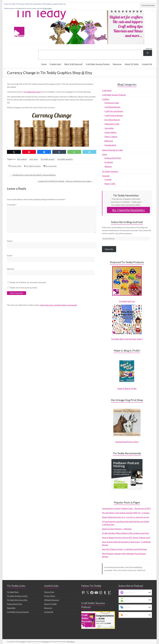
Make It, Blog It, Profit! (127, 388)
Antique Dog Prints (113, 158)
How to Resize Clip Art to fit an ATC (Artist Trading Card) (126, 537)
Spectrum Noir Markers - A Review (117, 529)
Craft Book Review (112, 107)
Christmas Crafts (112, 103)
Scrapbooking (110, 145)
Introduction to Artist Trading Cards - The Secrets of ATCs (127, 508)
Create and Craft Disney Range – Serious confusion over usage (65, 181)
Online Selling (110, 132)
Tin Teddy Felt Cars (127, 301)
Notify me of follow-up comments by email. (28, 282)
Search (149, 49)
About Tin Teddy (132, 64)
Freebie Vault (55, 64)
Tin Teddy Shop (13, 592)
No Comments (51, 166)
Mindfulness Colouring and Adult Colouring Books (33, 175)
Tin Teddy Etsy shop (32, 92)
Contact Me (147, 64)
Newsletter (11, 608)
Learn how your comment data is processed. (58, 305)
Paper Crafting (111, 137)
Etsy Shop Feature (112, 120)
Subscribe (109, 249)
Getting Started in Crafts (112, 150)
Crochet (108, 179)
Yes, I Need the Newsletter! (128, 210)
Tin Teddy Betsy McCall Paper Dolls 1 (127, 339)
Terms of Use (49, 592)
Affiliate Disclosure (52, 600)
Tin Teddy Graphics (33, 166)
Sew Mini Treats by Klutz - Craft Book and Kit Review (124, 549)
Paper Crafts (110, 184)
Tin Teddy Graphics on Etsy (17, 596)
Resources (117, 64)
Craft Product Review (114, 115)
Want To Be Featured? (73, 64)
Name (10, 241)
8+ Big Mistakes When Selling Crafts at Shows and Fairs (126, 533)
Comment (12, 205)
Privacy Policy (50, 596)
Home (44, 64)
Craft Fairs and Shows (114, 111)
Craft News (107, 90)
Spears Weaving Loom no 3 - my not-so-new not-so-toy (126, 517)
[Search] (148, 53)
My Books (109, 162)
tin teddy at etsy (48, 159)
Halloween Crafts (112, 124)
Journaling (109, 128)
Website (11, 269)
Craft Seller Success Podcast (98, 64)
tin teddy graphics (65, 159)
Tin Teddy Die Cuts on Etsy (17, 600)
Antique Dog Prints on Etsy (127, 442)
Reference (109, 141)
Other (105, 154)
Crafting (106, 99)
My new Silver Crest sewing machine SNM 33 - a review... (126, 513)
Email (10, 255)
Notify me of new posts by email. (24, 288)
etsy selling (22, 159)
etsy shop (34, 159)
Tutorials (106, 176)
